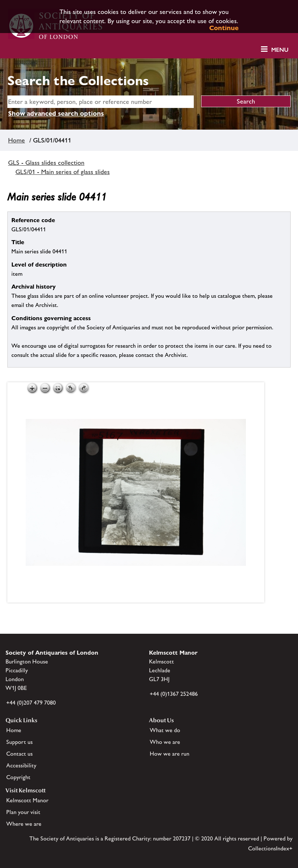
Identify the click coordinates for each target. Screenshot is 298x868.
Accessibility (21, 765)
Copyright (18, 777)
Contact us (19, 754)
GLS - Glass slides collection (46, 163)
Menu (280, 50)
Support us (19, 742)
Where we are (24, 824)
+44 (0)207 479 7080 (31, 703)
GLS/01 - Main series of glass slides (63, 172)
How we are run (170, 754)
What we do (165, 730)
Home (17, 140)
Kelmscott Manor (27, 800)
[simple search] (101, 102)
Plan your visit (23, 812)
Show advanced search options (56, 113)
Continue (224, 28)
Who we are (165, 742)
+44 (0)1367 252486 (174, 694)
